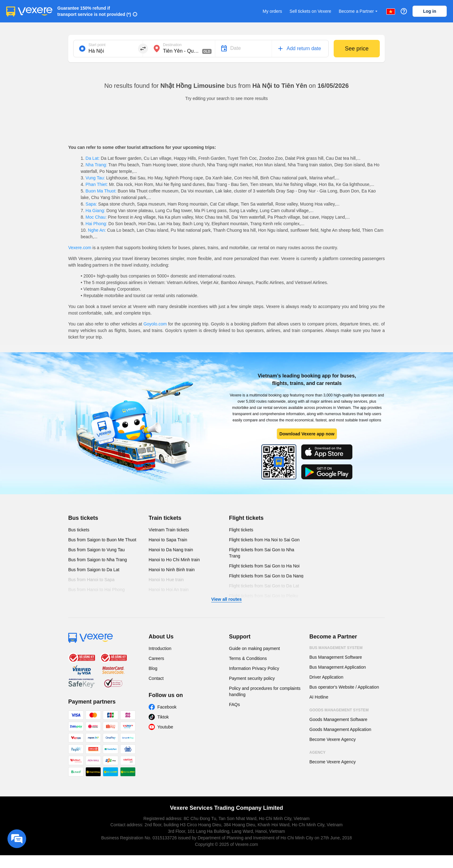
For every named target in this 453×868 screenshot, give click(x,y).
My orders (272, 11)
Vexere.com (80, 248)
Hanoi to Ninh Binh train (172, 570)
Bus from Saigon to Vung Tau (96, 550)
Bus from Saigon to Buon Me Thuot (102, 540)
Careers (156, 658)
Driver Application (326, 677)
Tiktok (163, 717)
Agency (317, 752)
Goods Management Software (338, 719)
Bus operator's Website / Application (344, 687)
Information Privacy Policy (254, 668)
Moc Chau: (96, 217)
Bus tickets (83, 518)
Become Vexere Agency (333, 739)
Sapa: (91, 204)
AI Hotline (319, 697)
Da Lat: (93, 158)
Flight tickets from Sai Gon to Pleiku (264, 596)
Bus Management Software (336, 657)
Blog (153, 668)
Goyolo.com (155, 324)
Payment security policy (252, 678)
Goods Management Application (340, 729)
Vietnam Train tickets (169, 530)
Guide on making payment (254, 648)
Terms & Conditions (248, 658)
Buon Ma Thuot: (101, 191)
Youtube (165, 727)
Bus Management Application (338, 667)
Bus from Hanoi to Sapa (91, 580)
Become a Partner (359, 11)
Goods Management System (339, 710)
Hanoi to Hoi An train (169, 590)
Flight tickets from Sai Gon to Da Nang (266, 576)
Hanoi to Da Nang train (171, 550)
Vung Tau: (95, 178)
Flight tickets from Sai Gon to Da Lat (264, 586)
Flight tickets (246, 518)
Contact (156, 678)
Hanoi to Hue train (166, 580)
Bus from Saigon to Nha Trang (98, 560)
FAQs (234, 704)
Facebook (167, 707)
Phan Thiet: (97, 184)
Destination (172, 45)
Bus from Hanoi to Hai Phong (96, 590)
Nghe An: (97, 230)
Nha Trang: (96, 165)
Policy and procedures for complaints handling (265, 691)
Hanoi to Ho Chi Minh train (174, 560)
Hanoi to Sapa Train (168, 540)
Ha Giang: (95, 211)
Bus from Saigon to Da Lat (94, 570)
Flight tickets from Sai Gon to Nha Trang (262, 553)
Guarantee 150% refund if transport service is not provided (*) (94, 11)
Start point (97, 45)
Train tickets (165, 518)
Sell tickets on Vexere (310, 11)
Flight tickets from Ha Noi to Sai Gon (264, 540)
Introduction (160, 648)
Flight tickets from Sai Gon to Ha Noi (264, 566)
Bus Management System (336, 648)
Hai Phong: (96, 224)
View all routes (227, 599)
